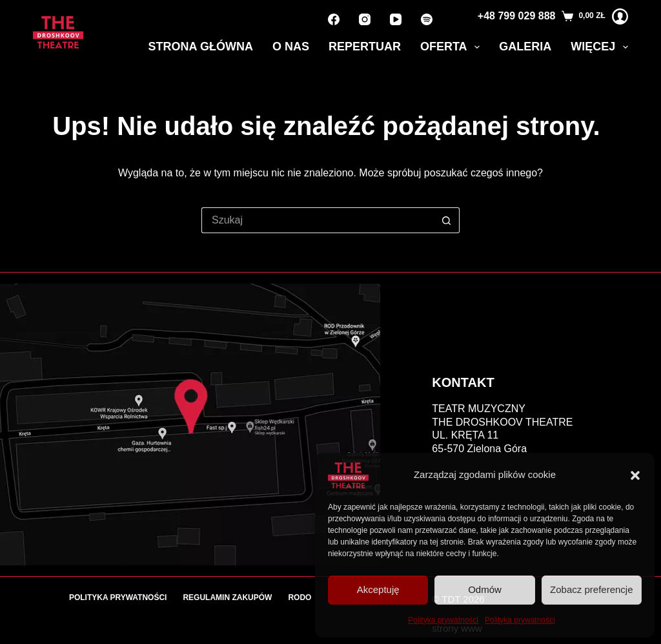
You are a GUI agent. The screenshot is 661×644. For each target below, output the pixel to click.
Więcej (599, 47)
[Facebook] (334, 19)
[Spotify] (427, 19)
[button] (635, 475)
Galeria (525, 47)
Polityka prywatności (443, 620)
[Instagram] (365, 19)
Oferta (453, 47)
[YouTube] (396, 19)
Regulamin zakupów (227, 597)
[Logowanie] (620, 16)
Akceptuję (378, 589)
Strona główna (201, 47)
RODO (300, 597)
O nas (291, 47)
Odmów (485, 589)
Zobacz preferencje (591, 589)
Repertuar (365, 47)
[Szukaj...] (318, 220)
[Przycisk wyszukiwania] (447, 220)
